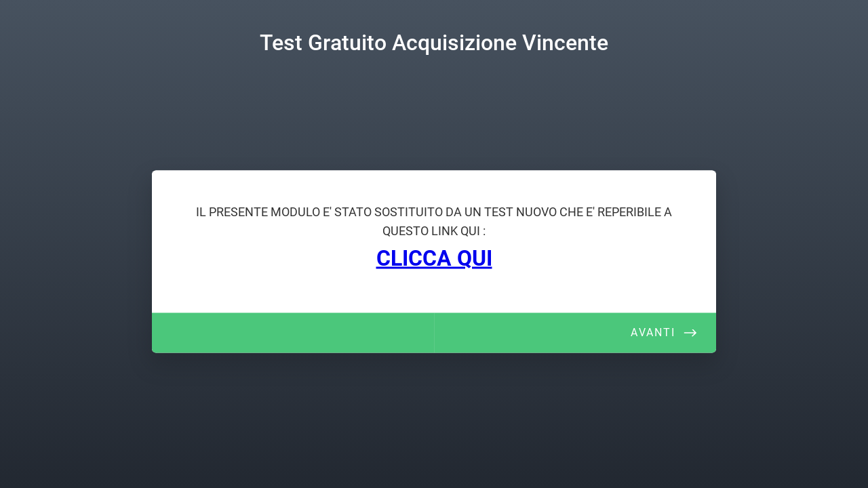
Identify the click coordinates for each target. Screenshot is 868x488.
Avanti (653, 332)
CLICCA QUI (434, 258)
